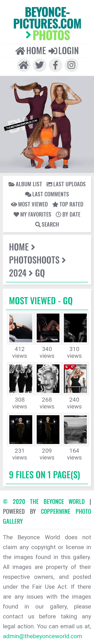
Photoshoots (34, 260)
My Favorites (32, 214)
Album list (25, 184)
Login (64, 50)
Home (31, 50)
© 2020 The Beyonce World (44, 501)
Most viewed (29, 204)
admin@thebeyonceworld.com (43, 636)
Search (47, 224)
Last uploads (66, 184)
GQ (40, 273)
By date (68, 214)
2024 (18, 273)
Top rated (68, 204)
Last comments (47, 194)
